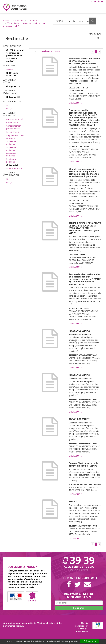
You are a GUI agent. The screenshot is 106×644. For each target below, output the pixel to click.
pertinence (46, 51)
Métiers (10, 70)
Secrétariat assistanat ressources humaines (11, 152)
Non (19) (10, 105)
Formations (32, 20)
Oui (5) (9, 109)
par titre (57, 51)
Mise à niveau (12, 132)
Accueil (6, 20)
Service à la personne (11, 160)
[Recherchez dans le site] (74, 21)
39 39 (79, 560)
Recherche (18, 20)
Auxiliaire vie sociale (15, 119)
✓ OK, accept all (89, 641)
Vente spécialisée (14, 168)
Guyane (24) (13, 86)
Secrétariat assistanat (11, 143)
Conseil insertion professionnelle (14, 127)
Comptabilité (12, 123)
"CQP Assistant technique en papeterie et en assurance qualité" (15, 56)
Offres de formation (12, 74)
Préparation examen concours (15, 137)
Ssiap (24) (12, 165)
